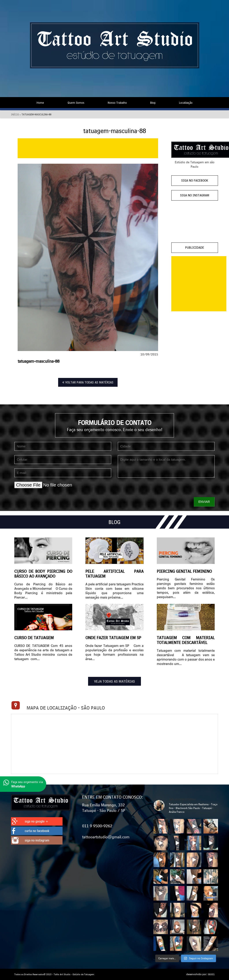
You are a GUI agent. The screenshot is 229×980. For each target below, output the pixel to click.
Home (40, 103)
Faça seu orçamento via (23, 784)
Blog (153, 103)
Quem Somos (76, 103)
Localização (186, 103)
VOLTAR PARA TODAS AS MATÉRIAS (88, 382)
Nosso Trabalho (117, 103)
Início (15, 115)
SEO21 (211, 974)
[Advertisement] (88, 148)
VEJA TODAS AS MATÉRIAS (114, 681)
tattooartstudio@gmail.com (106, 837)
